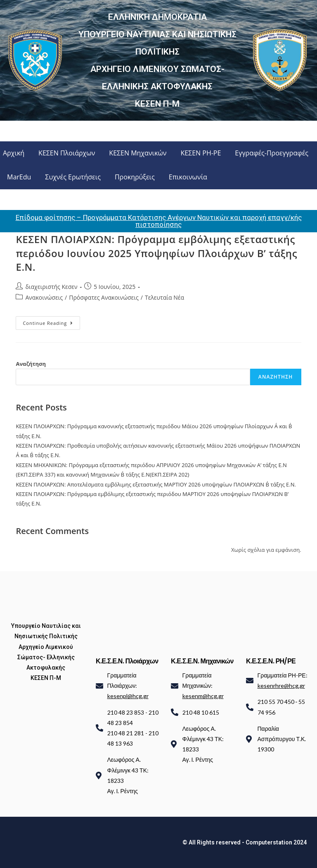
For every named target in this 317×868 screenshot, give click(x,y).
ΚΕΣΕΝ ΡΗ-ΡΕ (201, 153)
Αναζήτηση (31, 364)
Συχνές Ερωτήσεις (73, 177)
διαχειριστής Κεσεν (51, 287)
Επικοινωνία (188, 177)
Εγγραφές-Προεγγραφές (272, 153)
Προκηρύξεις (135, 177)
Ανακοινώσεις (44, 297)
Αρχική (14, 153)
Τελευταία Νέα (164, 297)
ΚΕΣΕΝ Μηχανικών (138, 153)
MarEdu (19, 177)
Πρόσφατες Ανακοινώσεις (104, 297)
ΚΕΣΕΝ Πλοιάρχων (67, 153)
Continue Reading (51, 321)
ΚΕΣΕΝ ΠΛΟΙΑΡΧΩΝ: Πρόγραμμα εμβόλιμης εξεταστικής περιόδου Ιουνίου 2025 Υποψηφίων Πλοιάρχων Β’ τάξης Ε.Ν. (156, 253)
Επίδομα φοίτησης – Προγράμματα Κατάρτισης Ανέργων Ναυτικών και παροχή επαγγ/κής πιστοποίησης (159, 221)
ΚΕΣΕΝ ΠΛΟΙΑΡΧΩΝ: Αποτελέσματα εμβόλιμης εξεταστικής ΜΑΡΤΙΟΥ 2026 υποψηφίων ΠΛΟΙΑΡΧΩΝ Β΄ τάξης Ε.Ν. (156, 484)
